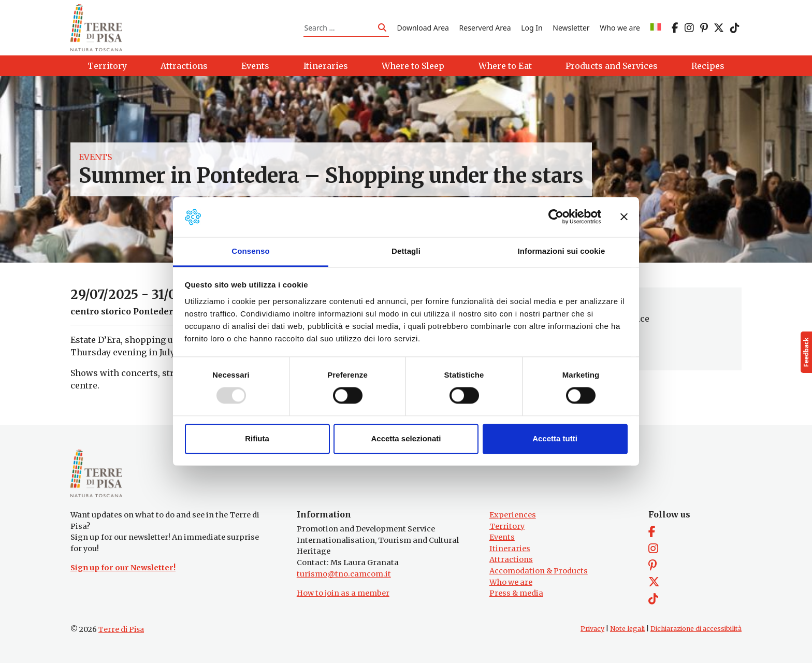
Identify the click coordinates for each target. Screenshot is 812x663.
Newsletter (571, 28)
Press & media (516, 593)
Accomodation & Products (539, 571)
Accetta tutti (555, 438)
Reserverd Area (485, 28)
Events (95, 157)
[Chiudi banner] (624, 217)
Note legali (627, 629)
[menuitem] (656, 28)
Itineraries (510, 549)
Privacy (592, 629)
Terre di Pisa (121, 629)
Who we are (620, 28)
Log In (532, 28)
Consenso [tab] (250, 251)
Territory (507, 526)
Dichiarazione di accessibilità (696, 629)
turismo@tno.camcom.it (344, 574)
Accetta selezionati (406, 438)
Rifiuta (257, 438)
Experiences (513, 515)
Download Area (423, 28)
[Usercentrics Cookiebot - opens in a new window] (556, 217)
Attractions (511, 559)
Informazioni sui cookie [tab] (562, 251)
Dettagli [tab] (406, 251)
